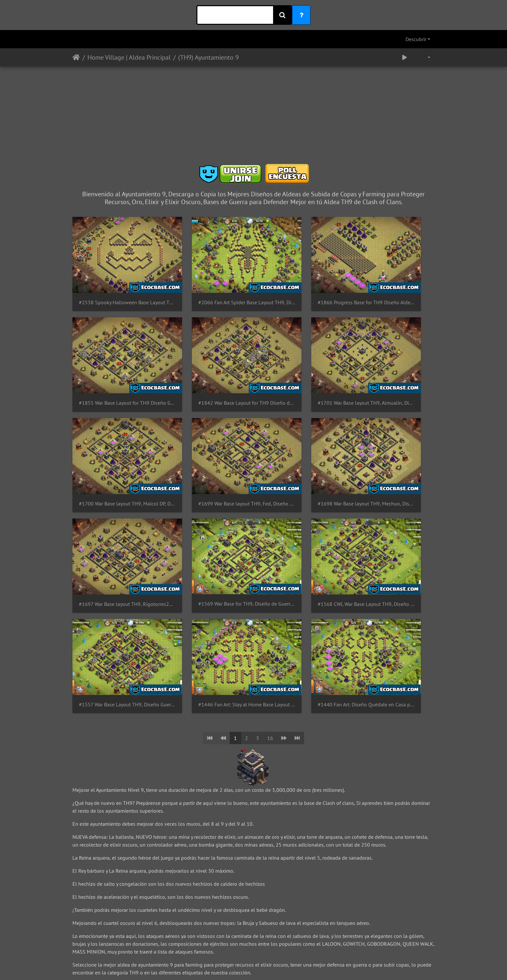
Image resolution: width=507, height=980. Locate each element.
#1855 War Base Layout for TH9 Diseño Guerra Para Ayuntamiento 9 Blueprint (393, 284)
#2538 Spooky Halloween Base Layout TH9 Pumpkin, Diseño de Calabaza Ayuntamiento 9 (114, 284)
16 (270, 564)
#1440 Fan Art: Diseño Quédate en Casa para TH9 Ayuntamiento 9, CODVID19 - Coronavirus (300, 531)
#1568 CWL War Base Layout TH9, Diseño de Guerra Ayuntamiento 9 (393, 449)
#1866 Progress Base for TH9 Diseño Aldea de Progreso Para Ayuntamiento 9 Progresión (300, 284)
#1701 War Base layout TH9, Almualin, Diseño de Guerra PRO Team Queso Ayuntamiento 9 (207, 366)
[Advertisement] (253, 117)
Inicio (76, 57)
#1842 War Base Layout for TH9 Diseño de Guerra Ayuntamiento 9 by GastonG (114, 366)
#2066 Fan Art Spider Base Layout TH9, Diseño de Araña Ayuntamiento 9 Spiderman (207, 284)
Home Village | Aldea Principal (129, 57)
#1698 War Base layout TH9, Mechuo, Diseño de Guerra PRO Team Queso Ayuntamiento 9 (114, 449)
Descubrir (416, 39)
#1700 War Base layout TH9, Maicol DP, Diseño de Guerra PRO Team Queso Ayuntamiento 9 (300, 366)
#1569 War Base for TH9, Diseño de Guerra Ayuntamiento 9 (300, 449)
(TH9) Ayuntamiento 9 (208, 57)
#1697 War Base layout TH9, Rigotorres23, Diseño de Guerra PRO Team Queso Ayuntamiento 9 (207, 449)
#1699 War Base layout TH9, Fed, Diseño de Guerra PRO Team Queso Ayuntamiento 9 (393, 366)
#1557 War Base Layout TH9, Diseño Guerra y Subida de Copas (114, 531)
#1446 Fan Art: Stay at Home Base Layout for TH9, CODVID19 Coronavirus (207, 531)
